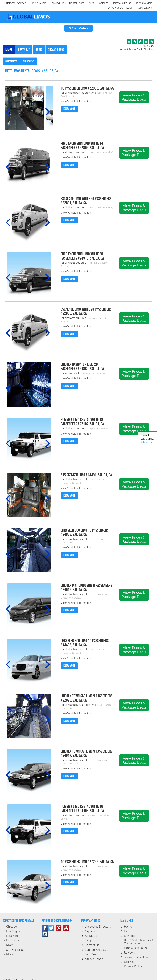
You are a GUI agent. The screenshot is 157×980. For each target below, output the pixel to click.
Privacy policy (133, 962)
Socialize (36, 3)
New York (12, 931)
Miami (10, 940)
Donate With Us (55, 3)
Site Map (130, 957)
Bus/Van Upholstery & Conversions (139, 937)
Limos (9, 45)
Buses (39, 45)
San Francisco (15, 945)
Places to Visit (78, 3)
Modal (10, 950)
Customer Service (15, 3)
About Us (91, 931)
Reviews (129, 948)
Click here (147, 442)
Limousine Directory (98, 922)
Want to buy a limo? (148, 439)
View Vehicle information (76, 97)
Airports (90, 927)
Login (129, 3)
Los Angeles (14, 927)
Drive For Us (114, 3)
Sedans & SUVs (56, 45)
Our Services (11, 57)
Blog (88, 936)
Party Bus (24, 45)
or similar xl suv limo (74, 148)
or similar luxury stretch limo (79, 88)
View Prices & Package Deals (134, 93)
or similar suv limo (73, 369)
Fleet (127, 927)
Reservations (145, 3)
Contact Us (92, 940)
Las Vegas (13, 936)
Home (128, 922)
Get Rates (79, 24)
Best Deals (92, 950)
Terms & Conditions (137, 953)
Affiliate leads (94, 954)
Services (130, 931)
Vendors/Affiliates (96, 945)
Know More (69, 104)
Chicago (12, 922)
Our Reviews (29, 57)
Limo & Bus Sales (135, 943)
